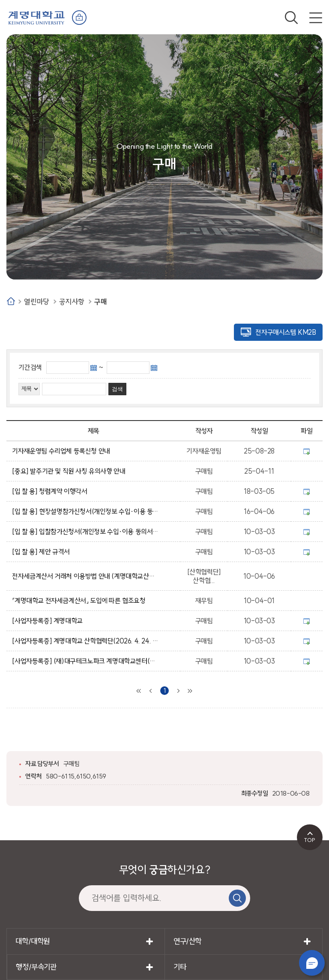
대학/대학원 (33, 941)
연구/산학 (187, 941)
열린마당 (36, 302)
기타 (180, 967)
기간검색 (30, 367)
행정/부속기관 (36, 967)
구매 (100, 302)
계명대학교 (36, 17)
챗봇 (312, 963)
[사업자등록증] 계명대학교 (49, 621)
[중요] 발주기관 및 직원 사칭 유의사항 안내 (70, 471)
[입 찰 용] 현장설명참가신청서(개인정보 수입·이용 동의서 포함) (85, 511)
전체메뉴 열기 (316, 18)
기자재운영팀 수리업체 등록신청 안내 (63, 451)
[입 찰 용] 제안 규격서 (42, 552)
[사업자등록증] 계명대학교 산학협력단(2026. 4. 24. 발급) (85, 641)
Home (11, 301)
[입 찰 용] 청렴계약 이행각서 (51, 491)
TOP (310, 840)
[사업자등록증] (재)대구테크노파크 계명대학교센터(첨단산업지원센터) (85, 661)
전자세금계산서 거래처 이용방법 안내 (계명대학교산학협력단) (85, 576)
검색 (291, 18)
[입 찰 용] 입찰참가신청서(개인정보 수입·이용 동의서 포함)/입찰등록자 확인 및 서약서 (85, 532)
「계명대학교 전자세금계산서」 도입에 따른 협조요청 (80, 601)
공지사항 (72, 302)
